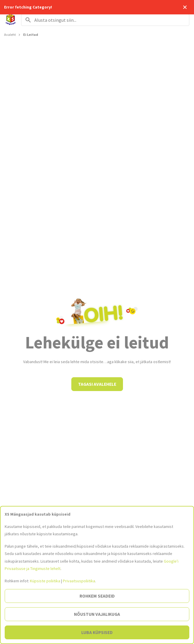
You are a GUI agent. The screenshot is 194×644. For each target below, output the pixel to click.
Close (185, 7)
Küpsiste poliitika (45, 581)
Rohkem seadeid (97, 596)
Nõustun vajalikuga (97, 614)
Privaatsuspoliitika (79, 581)
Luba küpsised (97, 632)
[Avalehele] (11, 20)
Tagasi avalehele (97, 384)
